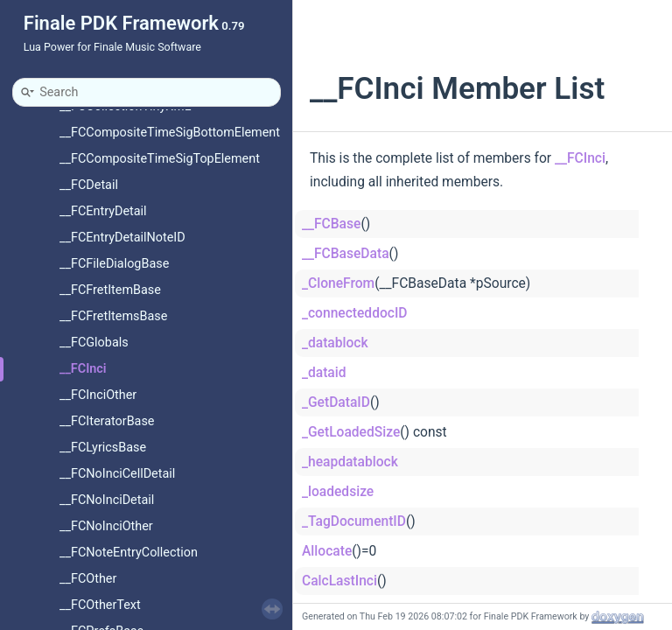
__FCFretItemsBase (113, 316)
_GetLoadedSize (351, 432)
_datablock (335, 343)
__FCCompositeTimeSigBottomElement (170, 133)
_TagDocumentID (354, 521)
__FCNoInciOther (106, 526)
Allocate (327, 551)
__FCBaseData (346, 254)
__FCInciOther (98, 395)
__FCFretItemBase (110, 290)
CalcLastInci (339, 581)
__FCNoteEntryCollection (129, 553)
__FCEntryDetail (103, 211)
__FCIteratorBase (107, 421)
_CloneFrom (338, 283)
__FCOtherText (100, 605)
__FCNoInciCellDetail (117, 474)
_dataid (324, 373)
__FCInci (83, 369)
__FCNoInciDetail (107, 500)
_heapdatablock (350, 462)
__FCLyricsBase (103, 448)
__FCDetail (89, 185)
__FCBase (331, 224)
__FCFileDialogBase (114, 264)
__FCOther (88, 579)
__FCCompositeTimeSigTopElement (160, 159)
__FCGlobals (94, 343)
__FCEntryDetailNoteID (122, 238)
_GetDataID (336, 402)
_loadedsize (338, 492)
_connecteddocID (355, 313)
